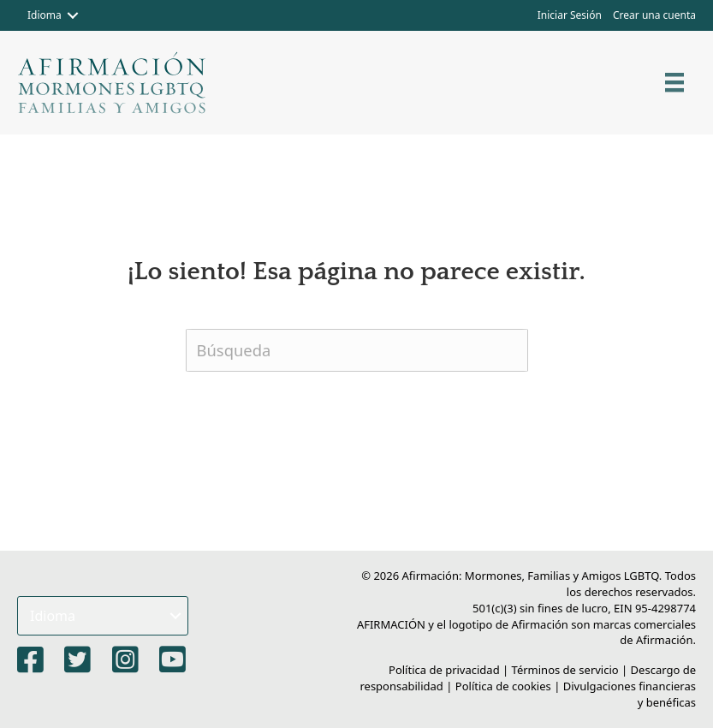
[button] (73, 15)
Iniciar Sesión (570, 15)
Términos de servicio (565, 670)
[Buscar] (357, 350)
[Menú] (674, 82)
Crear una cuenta (654, 15)
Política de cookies (503, 686)
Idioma (45, 15)
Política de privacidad (444, 670)
